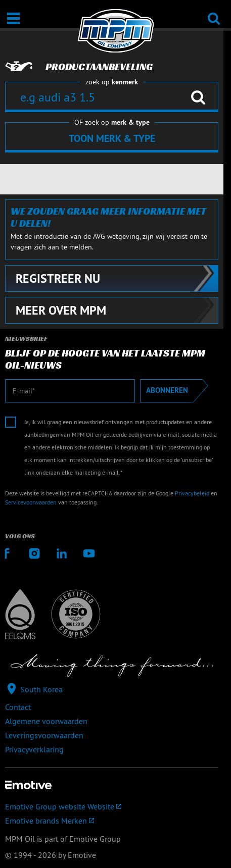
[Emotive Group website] (112, 806)
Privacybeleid (192, 493)
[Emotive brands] (112, 821)
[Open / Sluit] (13, 18)
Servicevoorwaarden (31, 502)
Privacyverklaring (34, 749)
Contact (18, 707)
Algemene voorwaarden (46, 721)
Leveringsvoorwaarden (44, 735)
